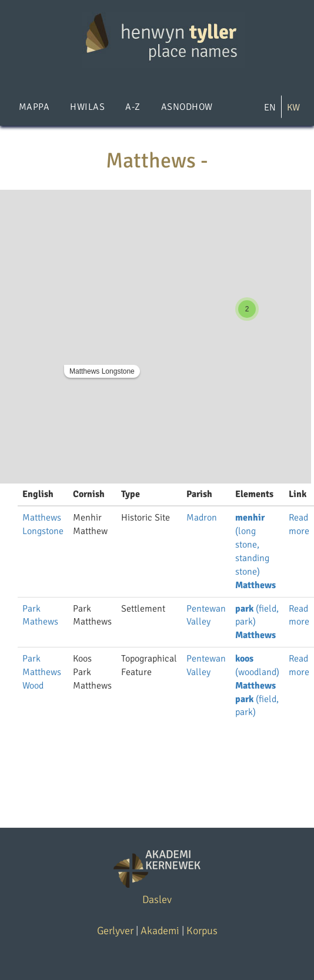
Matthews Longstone (102, 371)
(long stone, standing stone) (252, 544)
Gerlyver (115, 931)
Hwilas (87, 107)
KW (293, 108)
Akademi (160, 931)
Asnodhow (187, 107)
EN (270, 108)
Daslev (157, 900)
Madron (202, 518)
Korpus (202, 931)
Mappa (34, 107)
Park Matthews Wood (42, 672)
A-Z (133, 107)
